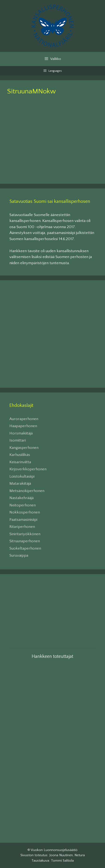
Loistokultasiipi (22, 476)
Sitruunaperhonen (25, 541)
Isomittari (18, 440)
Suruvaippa (19, 555)
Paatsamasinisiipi (23, 520)
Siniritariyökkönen (25, 534)
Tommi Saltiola (62, 861)
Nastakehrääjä (21, 498)
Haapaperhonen (23, 426)
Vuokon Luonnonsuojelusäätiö (54, 850)
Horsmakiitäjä (21, 433)
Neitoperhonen (23, 505)
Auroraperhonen (24, 419)
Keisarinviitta (20, 462)
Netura (80, 855)
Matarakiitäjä (20, 484)
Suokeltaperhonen (25, 548)
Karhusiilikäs (20, 455)
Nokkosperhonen (25, 512)
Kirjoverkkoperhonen (28, 469)
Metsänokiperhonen (27, 491)
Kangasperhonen (24, 448)
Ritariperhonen (22, 527)
